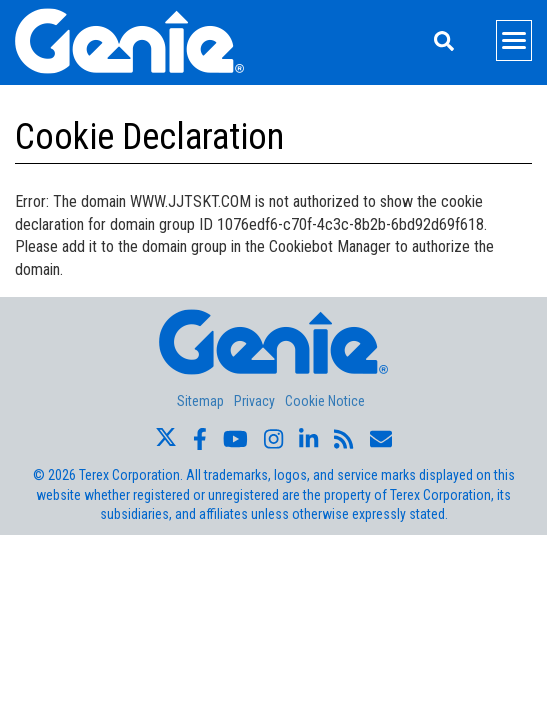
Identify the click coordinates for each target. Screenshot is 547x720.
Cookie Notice (325, 401)
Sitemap (200, 401)
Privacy (254, 401)
